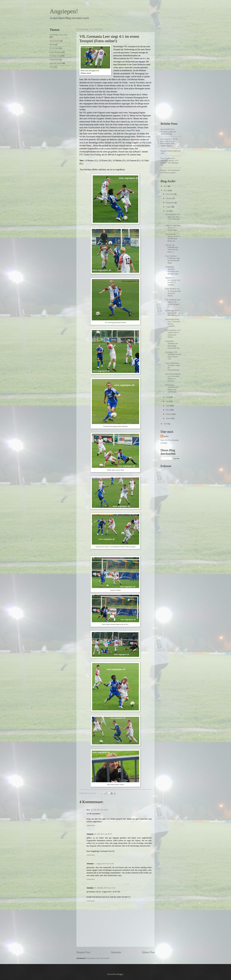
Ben (88, 810)
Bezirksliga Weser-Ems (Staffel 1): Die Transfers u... (173, 313)
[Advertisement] (172, 72)
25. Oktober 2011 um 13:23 (105, 888)
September (170, 203)
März (168, 410)
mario (166, 436)
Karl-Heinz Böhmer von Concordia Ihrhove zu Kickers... (173, 377)
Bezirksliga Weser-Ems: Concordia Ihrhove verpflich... (173, 323)
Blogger (120, 974)
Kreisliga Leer (55, 56)
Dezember (170, 194)
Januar (169, 418)
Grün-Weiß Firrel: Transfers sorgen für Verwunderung (168, 132)
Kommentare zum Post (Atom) (98, 958)
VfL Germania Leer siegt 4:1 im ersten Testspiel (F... (173, 303)
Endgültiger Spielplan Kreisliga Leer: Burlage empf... (172, 270)
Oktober (169, 198)
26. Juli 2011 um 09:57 (103, 834)
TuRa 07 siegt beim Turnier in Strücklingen (173, 228)
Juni (168, 397)
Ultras (52, 67)
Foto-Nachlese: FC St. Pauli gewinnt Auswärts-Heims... (173, 292)
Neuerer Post (83, 952)
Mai (168, 401)
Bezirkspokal (55, 41)
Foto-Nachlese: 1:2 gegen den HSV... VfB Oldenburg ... (173, 218)
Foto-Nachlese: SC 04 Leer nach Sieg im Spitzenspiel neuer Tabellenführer (169, 142)
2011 (166, 190)
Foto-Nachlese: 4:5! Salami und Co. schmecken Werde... (173, 334)
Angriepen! (64, 11)
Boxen (52, 45)
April (168, 406)
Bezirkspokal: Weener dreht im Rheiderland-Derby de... (173, 238)
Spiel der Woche (56, 63)
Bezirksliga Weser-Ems (59, 35)
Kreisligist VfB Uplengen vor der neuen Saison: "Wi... (173, 356)
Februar (169, 414)
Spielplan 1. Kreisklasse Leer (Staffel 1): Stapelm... (173, 281)
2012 (166, 186)
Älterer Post (148, 952)
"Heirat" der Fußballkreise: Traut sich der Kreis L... (172, 248)
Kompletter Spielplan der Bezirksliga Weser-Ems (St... (173, 345)
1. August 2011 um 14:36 (104, 864)
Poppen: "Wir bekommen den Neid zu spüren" (170, 171)
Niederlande (54, 60)
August (169, 207)
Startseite (116, 952)
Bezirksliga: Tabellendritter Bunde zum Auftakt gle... (172, 388)
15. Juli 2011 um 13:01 (99, 810)
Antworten (91, 825)
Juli (167, 211)
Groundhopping (56, 52)
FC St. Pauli (54, 48)
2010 (166, 424)
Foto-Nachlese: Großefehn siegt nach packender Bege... (173, 259)
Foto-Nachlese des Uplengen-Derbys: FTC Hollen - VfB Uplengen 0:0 (170, 162)
